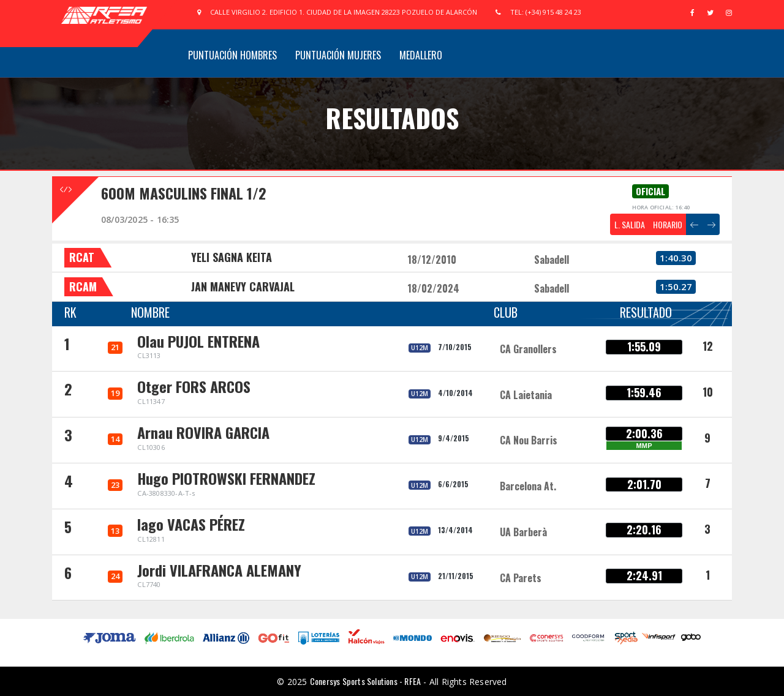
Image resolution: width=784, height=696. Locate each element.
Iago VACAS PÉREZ (191, 524)
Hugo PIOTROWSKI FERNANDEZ (226, 478)
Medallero (421, 55)
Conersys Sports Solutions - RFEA (365, 681)
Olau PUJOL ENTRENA (198, 341)
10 (708, 392)
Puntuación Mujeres (338, 55)
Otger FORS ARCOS (194, 386)
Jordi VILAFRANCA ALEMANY (219, 570)
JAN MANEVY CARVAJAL (243, 286)
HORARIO (668, 224)
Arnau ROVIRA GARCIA (203, 432)
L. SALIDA (630, 224)
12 (708, 346)
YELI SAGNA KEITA (232, 257)
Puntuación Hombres (232, 55)
